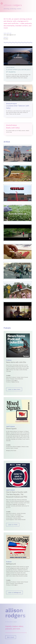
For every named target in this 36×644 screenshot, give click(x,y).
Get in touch (11, 637)
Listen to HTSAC (13, 525)
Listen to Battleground (14, 592)
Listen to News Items (14, 389)
